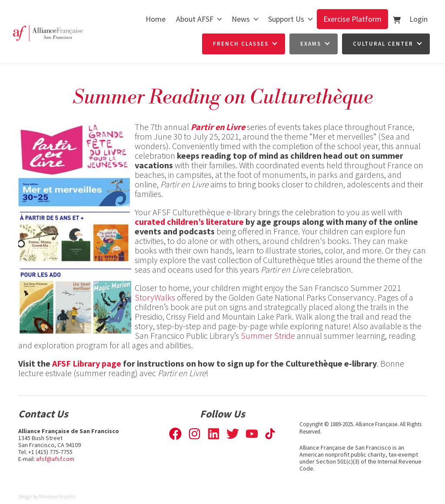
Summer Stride (268, 335)
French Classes (241, 44)
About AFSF (195, 19)
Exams (311, 44)
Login (418, 19)
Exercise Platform (352, 19)
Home (156, 19)
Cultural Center (383, 44)
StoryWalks (155, 297)
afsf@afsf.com (55, 459)
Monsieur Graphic (57, 496)
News (241, 19)
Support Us (286, 19)
